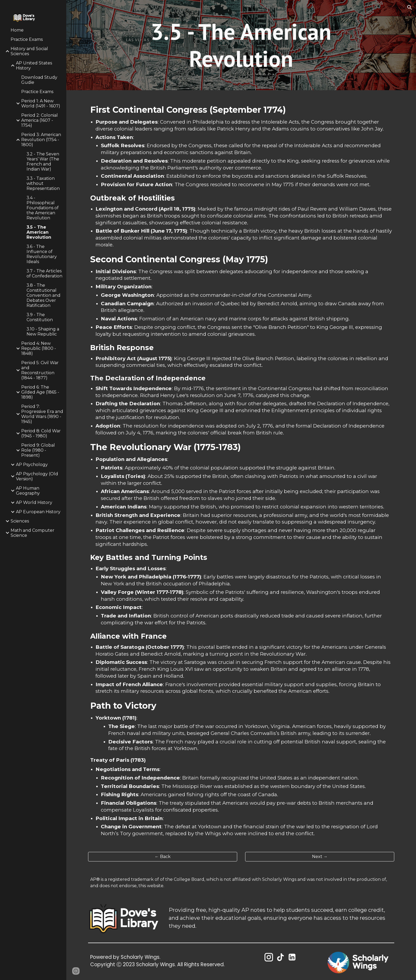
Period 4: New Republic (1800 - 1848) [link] (39, 348)
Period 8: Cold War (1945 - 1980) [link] (41, 433)
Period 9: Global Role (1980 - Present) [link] (38, 450)
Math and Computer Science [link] (32, 533)
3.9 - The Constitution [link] (40, 317)
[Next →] (320, 857)
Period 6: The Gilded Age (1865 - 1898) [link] (40, 392)
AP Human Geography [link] (28, 491)
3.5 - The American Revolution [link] (39, 232)
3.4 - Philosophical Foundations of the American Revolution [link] (43, 208)
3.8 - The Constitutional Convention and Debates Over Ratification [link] (44, 295)
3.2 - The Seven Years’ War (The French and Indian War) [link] (43, 162)
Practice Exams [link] (27, 39)
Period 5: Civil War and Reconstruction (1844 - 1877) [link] (40, 370)
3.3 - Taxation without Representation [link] (43, 183)
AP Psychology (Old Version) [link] (37, 476)
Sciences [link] (20, 521)
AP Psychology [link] (32, 465)
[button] (410, 7)
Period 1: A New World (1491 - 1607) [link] (41, 103)
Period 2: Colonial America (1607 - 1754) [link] (40, 120)
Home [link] (17, 30)
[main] (241, 45)
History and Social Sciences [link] (29, 51)
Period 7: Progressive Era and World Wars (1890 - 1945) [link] (42, 414)
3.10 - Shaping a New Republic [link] (43, 332)
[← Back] (163, 857)
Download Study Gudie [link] (39, 80)
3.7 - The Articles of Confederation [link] (44, 273)
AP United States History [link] (34, 66)
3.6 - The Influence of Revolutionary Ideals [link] (42, 254)
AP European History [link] (38, 512)
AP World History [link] (34, 502)
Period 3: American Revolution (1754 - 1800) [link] (41, 140)
